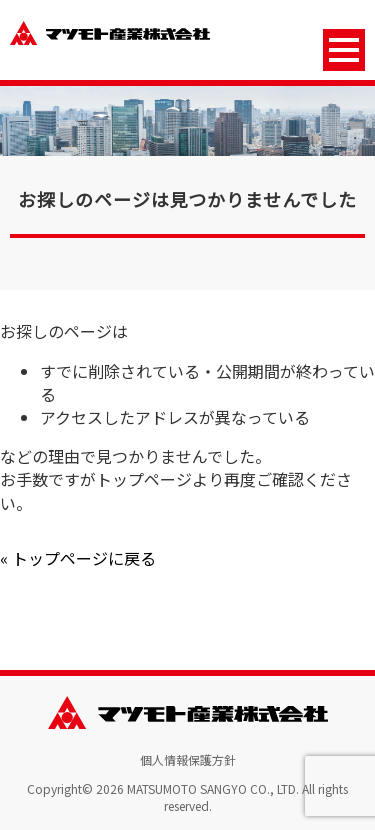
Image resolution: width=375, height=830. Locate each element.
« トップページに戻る (78, 558)
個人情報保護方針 (188, 759)
